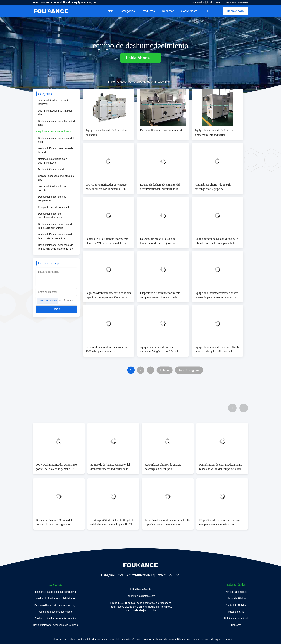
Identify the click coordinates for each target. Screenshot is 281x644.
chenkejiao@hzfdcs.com (206, 3)
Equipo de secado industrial (53, 207)
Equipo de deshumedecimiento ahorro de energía (107, 133)
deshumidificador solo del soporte (52, 188)
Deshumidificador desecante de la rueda (56, 150)
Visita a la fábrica (236, 598)
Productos (148, 11)
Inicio (110, 11)
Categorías (128, 11)
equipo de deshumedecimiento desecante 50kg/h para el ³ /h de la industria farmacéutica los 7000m (160, 350)
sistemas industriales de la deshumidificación (53, 161)
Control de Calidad (236, 605)
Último (165, 370)
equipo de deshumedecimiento (55, 131)
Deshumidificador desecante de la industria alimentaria (56, 226)
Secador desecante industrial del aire (56, 178)
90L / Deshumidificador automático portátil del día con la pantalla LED (106, 187)
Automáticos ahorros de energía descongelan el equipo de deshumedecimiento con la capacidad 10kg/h (216, 187)
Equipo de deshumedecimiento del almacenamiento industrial (214, 133)
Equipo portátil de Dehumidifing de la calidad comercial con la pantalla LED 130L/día (217, 241)
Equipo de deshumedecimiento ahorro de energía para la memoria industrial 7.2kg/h (216, 295)
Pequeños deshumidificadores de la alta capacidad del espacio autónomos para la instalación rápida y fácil (108, 295)
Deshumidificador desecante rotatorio (162, 130)
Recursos (168, 11)
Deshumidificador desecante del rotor (56, 140)
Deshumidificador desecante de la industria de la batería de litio (56, 247)
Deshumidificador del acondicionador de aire (51, 216)
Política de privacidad (236, 618)
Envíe (56, 309)
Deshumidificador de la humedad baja (56, 123)
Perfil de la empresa (236, 592)
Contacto (236, 625)
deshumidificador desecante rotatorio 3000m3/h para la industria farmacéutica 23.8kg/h (107, 350)
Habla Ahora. (236, 11)
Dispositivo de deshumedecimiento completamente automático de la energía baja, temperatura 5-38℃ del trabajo (161, 295)
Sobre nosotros (191, 11)
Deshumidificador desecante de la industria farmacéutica (56, 236)
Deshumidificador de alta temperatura (52, 199)
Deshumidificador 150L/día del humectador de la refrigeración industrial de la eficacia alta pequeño (161, 241)
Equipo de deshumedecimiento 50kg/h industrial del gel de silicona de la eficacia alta (217, 350)
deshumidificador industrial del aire (55, 113)
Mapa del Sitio (236, 612)
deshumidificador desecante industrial (54, 102)
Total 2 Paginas (189, 370)
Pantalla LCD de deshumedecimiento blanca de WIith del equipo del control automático (108, 241)
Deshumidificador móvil (51, 169)
